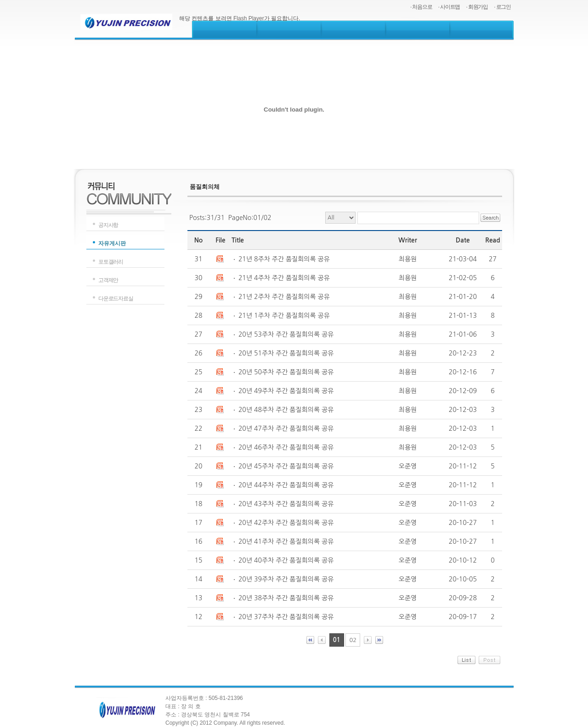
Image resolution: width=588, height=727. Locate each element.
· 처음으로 (421, 7)
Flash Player (249, 18)
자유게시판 (112, 243)
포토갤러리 (111, 262)
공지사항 (108, 225)
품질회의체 (205, 187)
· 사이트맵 (449, 7)
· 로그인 (502, 7)
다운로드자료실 (116, 299)
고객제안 (108, 280)
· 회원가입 (477, 7)
